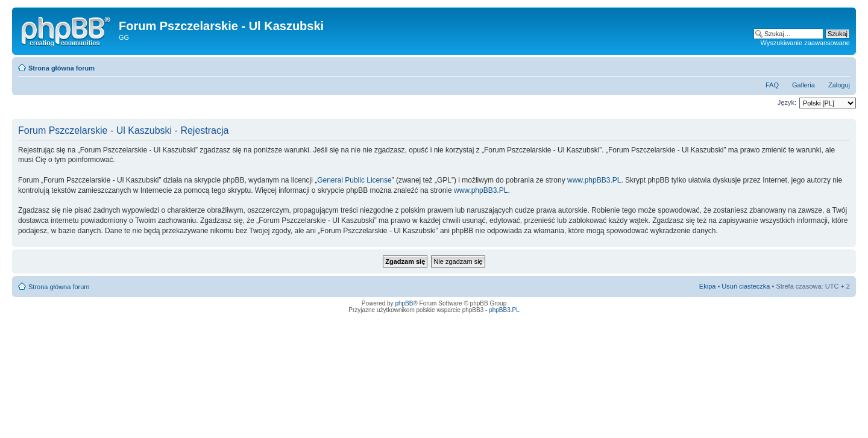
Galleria (804, 85)
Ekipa (708, 286)
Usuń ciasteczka (746, 286)
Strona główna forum (61, 68)
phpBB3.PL (504, 310)
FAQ (772, 85)
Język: (787, 102)
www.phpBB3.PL (594, 180)
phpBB (404, 303)
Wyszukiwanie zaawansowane (805, 43)
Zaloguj (839, 85)
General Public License (354, 180)
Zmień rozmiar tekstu (841, 66)
